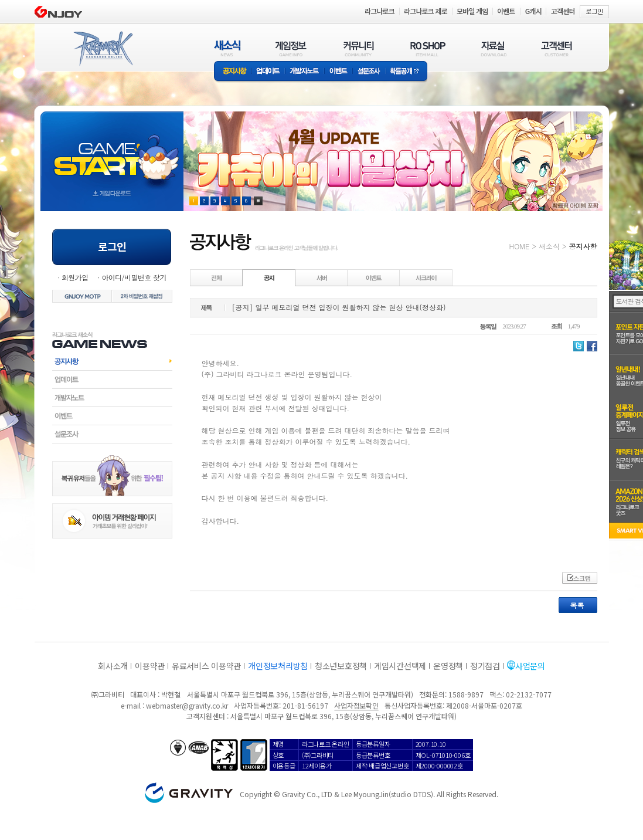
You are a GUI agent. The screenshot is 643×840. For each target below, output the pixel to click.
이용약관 (150, 666)
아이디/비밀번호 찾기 (134, 277)
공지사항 (233, 72)
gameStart (112, 150)
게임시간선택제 (400, 666)
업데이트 (268, 72)
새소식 (549, 246)
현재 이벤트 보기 (258, 201)
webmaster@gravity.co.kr (187, 705)
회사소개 (113, 666)
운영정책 (448, 666)
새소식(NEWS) (227, 48)
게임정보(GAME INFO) (291, 48)
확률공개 (406, 72)
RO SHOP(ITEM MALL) (428, 48)
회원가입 (75, 277)
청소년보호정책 (341, 666)
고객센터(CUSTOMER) (557, 48)
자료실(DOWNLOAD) (493, 48)
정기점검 (485, 666)
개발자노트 (305, 72)
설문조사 (369, 72)
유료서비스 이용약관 (206, 666)
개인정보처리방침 (278, 666)
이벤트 (338, 72)
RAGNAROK (103, 49)
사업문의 (530, 666)
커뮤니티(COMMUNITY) (359, 48)
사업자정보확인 (356, 705)
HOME (520, 246)
